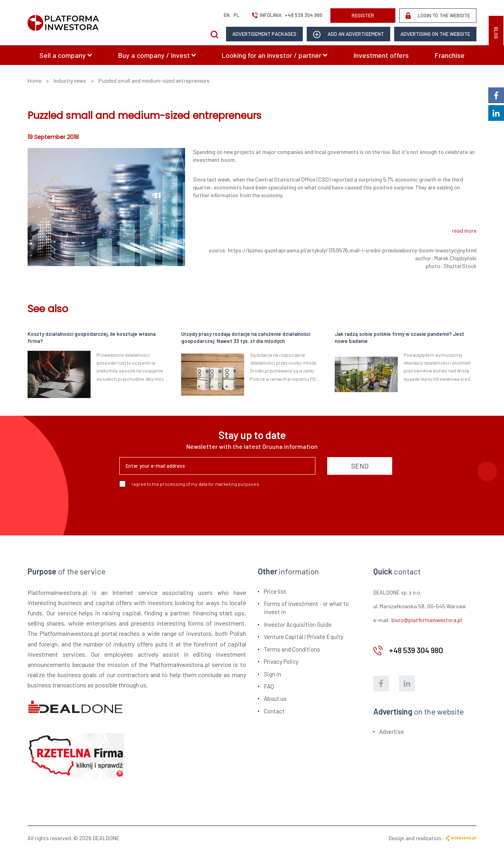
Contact (274, 711)
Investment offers (381, 55)
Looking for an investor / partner (274, 55)
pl (236, 15)
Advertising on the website (435, 34)
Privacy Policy (281, 661)
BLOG (496, 33)
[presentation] (179, 508)
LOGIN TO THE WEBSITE (438, 16)
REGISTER (363, 15)
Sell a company (66, 55)
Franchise (450, 55)
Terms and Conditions (292, 649)
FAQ (269, 686)
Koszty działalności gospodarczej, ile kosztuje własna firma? (92, 338)
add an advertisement (348, 34)
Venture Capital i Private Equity (304, 637)
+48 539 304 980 (304, 15)
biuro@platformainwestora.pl (427, 620)
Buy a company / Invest (157, 55)
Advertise (392, 731)
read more (464, 231)
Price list (275, 591)
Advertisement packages (264, 34)
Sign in (272, 674)
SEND (360, 466)
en (227, 15)
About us (275, 698)
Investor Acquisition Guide (298, 624)
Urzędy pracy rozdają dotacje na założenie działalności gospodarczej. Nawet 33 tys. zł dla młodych (246, 338)
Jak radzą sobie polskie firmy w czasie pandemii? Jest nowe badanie (399, 338)
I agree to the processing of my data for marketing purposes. (190, 484)
